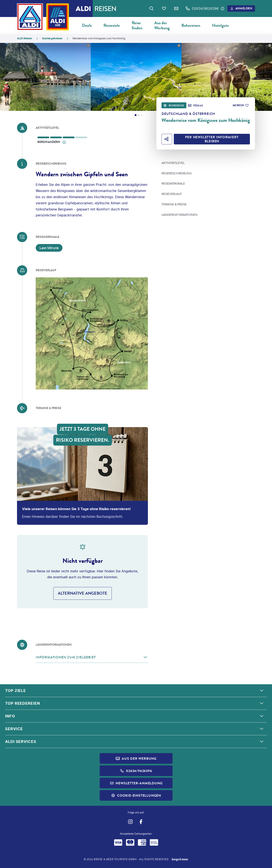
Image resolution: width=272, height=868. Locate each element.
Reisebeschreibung (177, 174)
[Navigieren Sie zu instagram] (130, 822)
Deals (87, 25)
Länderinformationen (179, 215)
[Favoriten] (164, 8)
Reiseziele (112, 25)
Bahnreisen (191, 25)
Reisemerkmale (173, 184)
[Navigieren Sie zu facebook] (141, 822)
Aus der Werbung (162, 25)
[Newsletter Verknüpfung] (176, 8)
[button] (92, 657)
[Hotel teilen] (167, 139)
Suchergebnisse (52, 38)
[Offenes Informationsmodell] (64, 142)
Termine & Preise (174, 205)
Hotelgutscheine (226, 25)
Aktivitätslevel (173, 163)
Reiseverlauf (172, 194)
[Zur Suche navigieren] (152, 8)
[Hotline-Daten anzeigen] (222, 8)
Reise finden (137, 25)
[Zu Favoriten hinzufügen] (240, 105)
